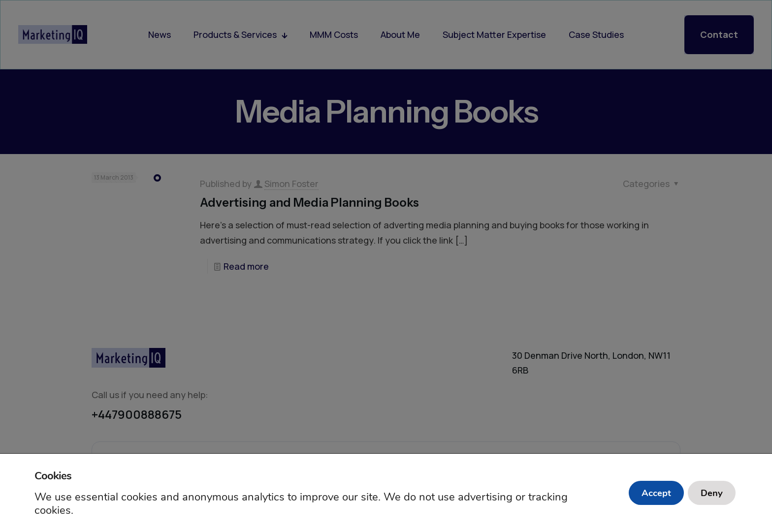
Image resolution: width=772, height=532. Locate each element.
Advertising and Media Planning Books (309, 203)
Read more (246, 266)
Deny (709, 493)
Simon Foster (291, 184)
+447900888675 (137, 414)
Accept (647, 493)
